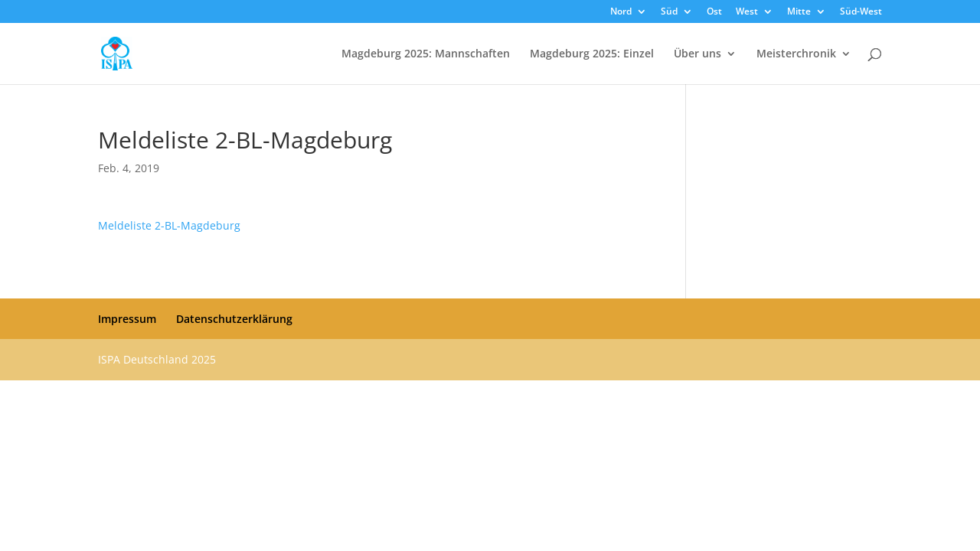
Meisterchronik (796, 54)
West (747, 12)
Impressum (127, 319)
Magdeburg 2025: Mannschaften (426, 54)
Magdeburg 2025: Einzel (592, 54)
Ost (714, 12)
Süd (669, 12)
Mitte (799, 12)
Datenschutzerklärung (234, 319)
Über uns (697, 54)
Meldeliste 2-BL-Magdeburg (169, 225)
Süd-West (861, 12)
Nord (621, 12)
